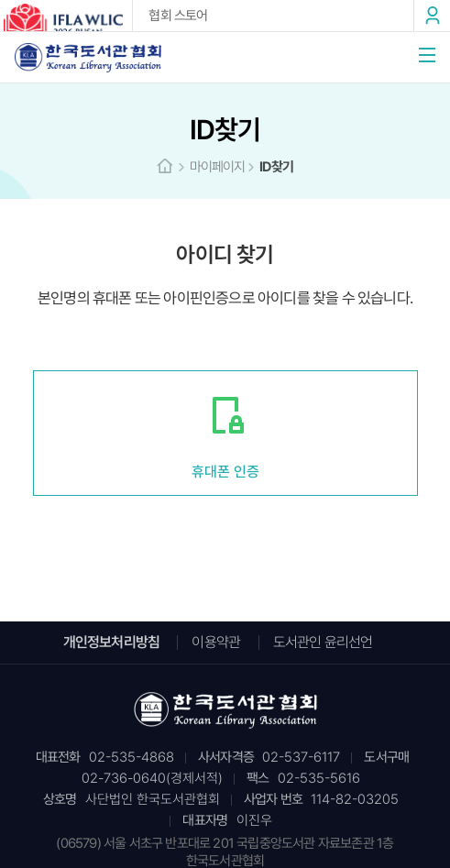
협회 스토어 (178, 16)
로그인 (432, 16)
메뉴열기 (427, 55)
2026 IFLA (66, 19)
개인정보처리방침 (112, 642)
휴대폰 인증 (225, 472)
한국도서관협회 (88, 57)
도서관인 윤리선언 (323, 642)
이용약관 (216, 642)
